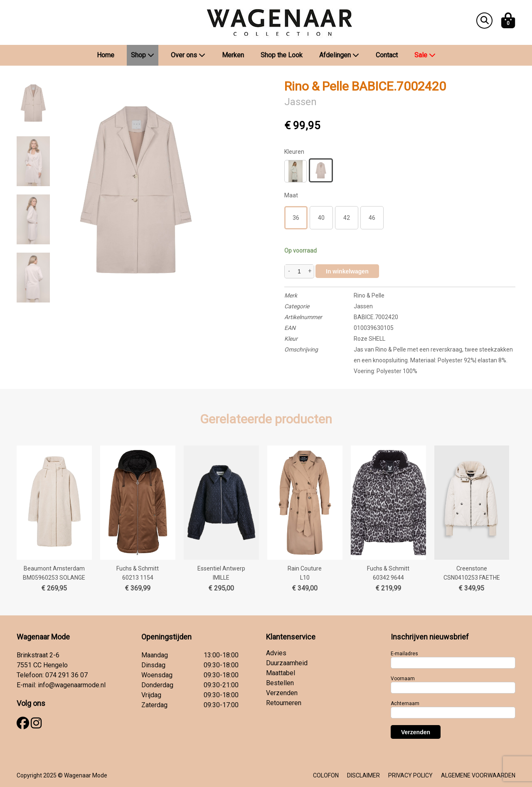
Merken (233, 55)
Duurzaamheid (287, 663)
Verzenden (282, 693)
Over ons (188, 55)
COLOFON (326, 775)
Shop (143, 55)
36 (296, 218)
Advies (276, 653)
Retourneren (284, 703)
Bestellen (280, 683)
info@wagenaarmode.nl (72, 685)
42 (347, 218)
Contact (387, 55)
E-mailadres (404, 654)
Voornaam (403, 679)
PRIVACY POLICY (410, 775)
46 (372, 218)
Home (106, 55)
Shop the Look (282, 55)
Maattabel (281, 673)
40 (321, 218)
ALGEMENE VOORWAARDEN (478, 775)
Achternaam (405, 703)
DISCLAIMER (363, 775)
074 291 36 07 (66, 675)
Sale (425, 55)
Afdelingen (339, 55)
